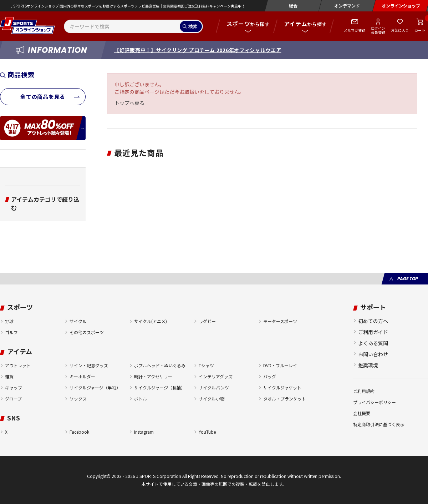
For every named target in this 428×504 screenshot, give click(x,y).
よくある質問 (373, 343)
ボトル (141, 399)
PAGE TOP (407, 279)
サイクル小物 (212, 399)
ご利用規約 (364, 391)
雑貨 (9, 376)
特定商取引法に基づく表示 (379, 424)
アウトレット (18, 365)
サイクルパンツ (214, 387)
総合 (293, 6)
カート (420, 30)
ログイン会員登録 (378, 30)
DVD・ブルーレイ (280, 365)
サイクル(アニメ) (151, 321)
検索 (193, 26)
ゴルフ (11, 332)
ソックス (78, 399)
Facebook (79, 432)
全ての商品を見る (43, 97)
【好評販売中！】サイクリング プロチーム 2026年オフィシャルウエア (198, 50)
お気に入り (400, 30)
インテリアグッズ (216, 376)
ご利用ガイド (373, 332)
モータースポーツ (280, 321)
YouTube (207, 432)
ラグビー (207, 321)
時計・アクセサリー (153, 376)
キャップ (14, 387)
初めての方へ (373, 321)
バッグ (270, 376)
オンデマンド (347, 6)
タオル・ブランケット (285, 399)
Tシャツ (206, 365)
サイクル (78, 321)
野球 (9, 321)
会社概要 (362, 413)
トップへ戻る (129, 103)
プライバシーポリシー (374, 402)
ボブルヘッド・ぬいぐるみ (160, 365)
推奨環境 (368, 365)
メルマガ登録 (355, 30)
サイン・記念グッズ (89, 365)
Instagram (144, 432)
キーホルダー (82, 376)
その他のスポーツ (87, 332)
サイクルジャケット (282, 387)
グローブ (13, 399)
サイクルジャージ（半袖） (95, 387)
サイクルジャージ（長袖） (160, 387)
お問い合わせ (373, 354)
